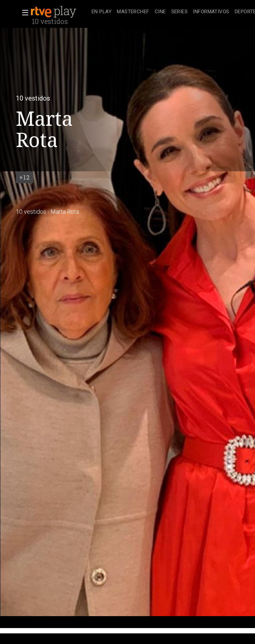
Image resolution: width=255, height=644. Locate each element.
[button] (23, 13)
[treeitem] (102, 12)
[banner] (60, 12)
